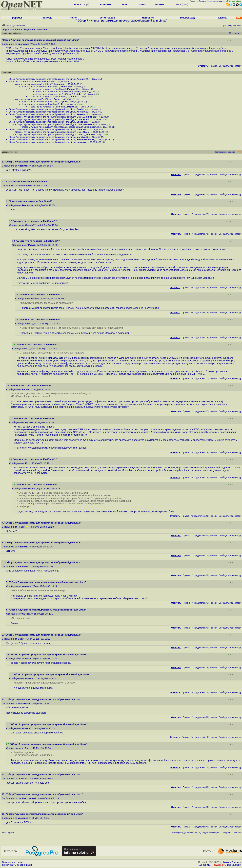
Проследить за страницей (17, 865)
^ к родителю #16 (199, 692)
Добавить (205, 865)
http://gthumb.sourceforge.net (214, 51)
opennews (23, 44)
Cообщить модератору (230, 66)
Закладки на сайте (13, 862)
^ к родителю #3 (200, 234)
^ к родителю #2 (200, 214)
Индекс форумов (209, 833)
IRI (62, 104)
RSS (239, 152)
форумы (17, 18)
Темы (219, 833)
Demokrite (59, 84)
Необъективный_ (86, 140)
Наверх (213, 174)
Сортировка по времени (225, 152)
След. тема (237, 833)
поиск (73, 18)
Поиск (178, 5)
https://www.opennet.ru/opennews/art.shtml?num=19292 (48, 61)
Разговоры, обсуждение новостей (28, 30)
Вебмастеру (234, 865)
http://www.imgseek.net (20, 51)
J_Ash (77, 94)
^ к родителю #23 (199, 516)
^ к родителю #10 (199, 737)
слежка (222, 18)
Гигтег (57, 99)
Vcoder (51, 81)
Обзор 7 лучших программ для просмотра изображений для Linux (42, 79)
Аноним (81, 79)
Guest (64, 87)
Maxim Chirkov (232, 862)
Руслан (71, 89)
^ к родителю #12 (199, 288)
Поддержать (219, 865)
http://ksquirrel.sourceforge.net (168, 51)
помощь (47, 18)
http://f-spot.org (69, 53)
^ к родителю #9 (200, 667)
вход (210, 1)
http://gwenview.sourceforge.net (66, 51)
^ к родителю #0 (200, 174)
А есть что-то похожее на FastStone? (27, 81)
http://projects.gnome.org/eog (121, 51)
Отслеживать (235, 33)
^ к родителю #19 (199, 313)
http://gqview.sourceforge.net (33, 53)
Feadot (80, 109)
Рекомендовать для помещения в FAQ (186, 833)
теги (185, 5)
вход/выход (187, 18)
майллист (148, 18)
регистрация (219, 1)
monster (81, 137)
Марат (71, 107)
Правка (213, 66)
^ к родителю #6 (200, 603)
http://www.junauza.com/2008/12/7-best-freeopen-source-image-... (100, 48)
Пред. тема (227, 833)
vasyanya (81, 142)
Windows (81, 129)
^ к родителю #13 (199, 452)
